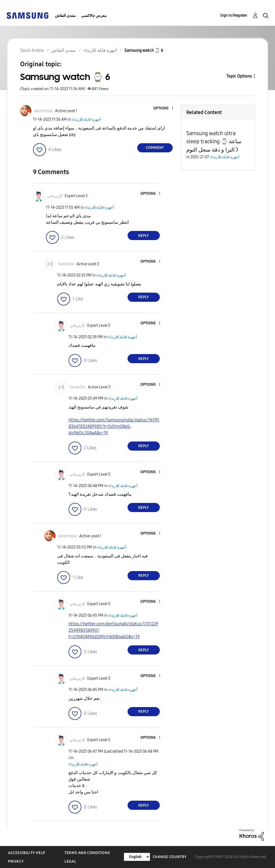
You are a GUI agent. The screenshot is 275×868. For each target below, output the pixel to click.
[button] (163, 108)
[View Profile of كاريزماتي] (55, 196)
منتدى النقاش (65, 16)
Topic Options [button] (239, 76)
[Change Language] (137, 857)
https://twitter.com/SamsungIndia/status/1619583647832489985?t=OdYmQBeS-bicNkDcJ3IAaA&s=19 (114, 426)
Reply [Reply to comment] (144, 236)
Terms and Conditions (87, 853)
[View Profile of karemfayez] (44, 111)
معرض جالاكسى (94, 16)
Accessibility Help (27, 853)
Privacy (16, 861)
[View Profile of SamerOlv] (66, 264)
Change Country (170, 857)
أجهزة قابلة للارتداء (86, 119)
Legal (70, 861)
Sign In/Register (234, 15)
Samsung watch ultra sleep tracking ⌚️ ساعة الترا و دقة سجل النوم (214, 141)
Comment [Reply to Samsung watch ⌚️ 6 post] (155, 148)
